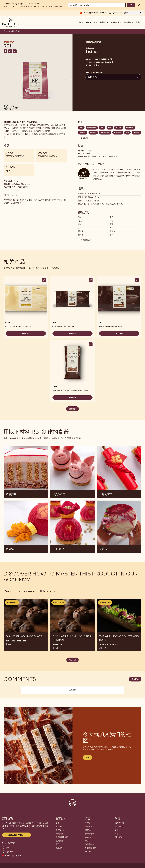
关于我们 (59, 834)
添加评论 (135, 679)
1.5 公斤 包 (118, 204)
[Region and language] (97, 5)
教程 (117, 830)
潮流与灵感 (104, 22)
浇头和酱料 (90, 844)
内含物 (88, 837)
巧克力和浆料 (16, 31)
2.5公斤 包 (100, 204)
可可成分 (89, 827)
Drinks (88, 851)
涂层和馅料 (90, 834)
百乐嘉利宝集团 (62, 837)
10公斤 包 (91, 204)
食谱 (96, 22)
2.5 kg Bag (109, 204)
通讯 (57, 844)
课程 (117, 834)
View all (72, 660)
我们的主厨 (119, 823)
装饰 (87, 841)
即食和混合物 (91, 848)
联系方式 (139, 22)
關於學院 (118, 837)
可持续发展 (60, 830)
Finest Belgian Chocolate (19, 184)
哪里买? (59, 848)
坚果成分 (89, 830)
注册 (87, 757)
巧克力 (6, 31)
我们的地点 (119, 827)
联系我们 (59, 841)
